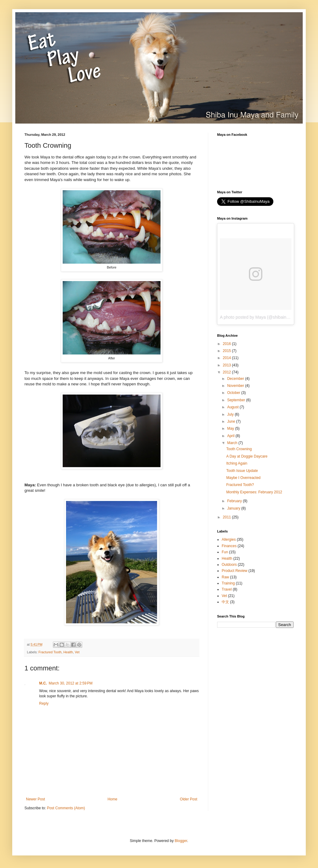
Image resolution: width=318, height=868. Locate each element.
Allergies (229, 540)
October (234, 393)
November (236, 386)
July (231, 414)
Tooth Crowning (239, 449)
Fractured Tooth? (240, 485)
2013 (227, 365)
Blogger (181, 841)
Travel (227, 589)
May (231, 428)
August (233, 407)
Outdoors (229, 565)
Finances (229, 546)
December (236, 379)
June (232, 421)
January (234, 508)
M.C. (43, 683)
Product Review (235, 571)
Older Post (189, 799)
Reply (44, 703)
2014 (227, 358)
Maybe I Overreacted (243, 478)
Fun (225, 552)
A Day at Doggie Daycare (247, 456)
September (237, 400)
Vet (77, 652)
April (231, 436)
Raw (225, 577)
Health (68, 652)
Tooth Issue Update (242, 471)
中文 (225, 602)
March (233, 443)
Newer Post (35, 799)
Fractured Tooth (50, 652)
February (235, 501)
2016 (227, 344)
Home (113, 799)
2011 (227, 517)
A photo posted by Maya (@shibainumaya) (260, 317)
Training (228, 583)
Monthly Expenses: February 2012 (254, 492)
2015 (227, 351)
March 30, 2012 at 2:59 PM (70, 683)
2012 (227, 372)
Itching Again (237, 463)
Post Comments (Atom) (66, 808)
